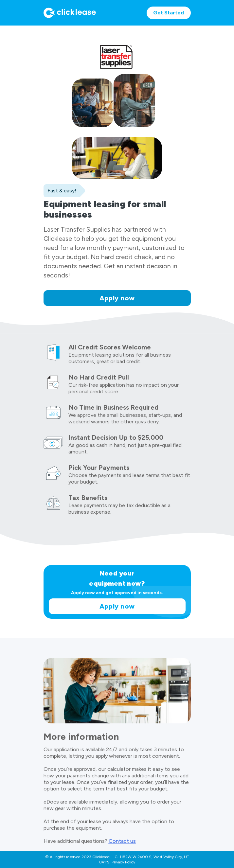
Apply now (117, 298)
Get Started (169, 13)
